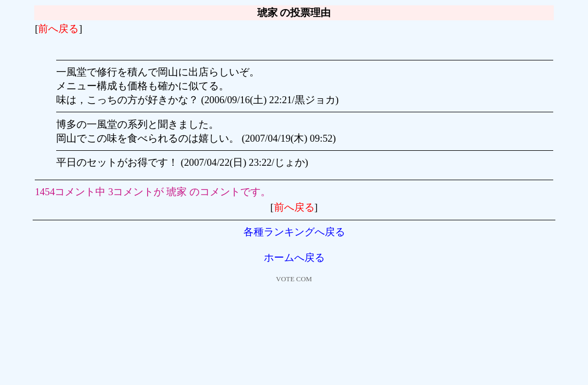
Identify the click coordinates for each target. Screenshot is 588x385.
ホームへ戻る (294, 257)
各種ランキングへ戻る (294, 232)
